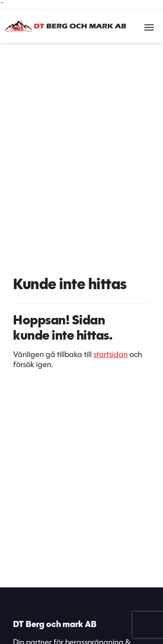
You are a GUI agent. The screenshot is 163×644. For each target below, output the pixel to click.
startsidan (111, 354)
